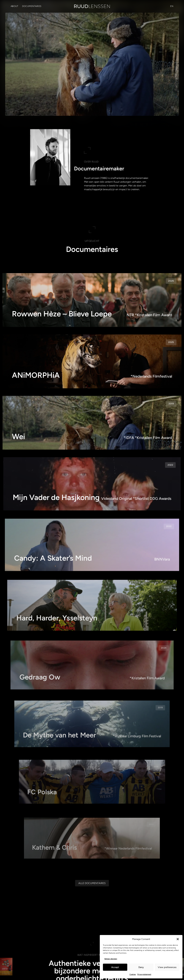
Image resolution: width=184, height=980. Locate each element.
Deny (141, 967)
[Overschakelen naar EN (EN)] (172, 6)
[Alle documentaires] (92, 883)
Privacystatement (144, 974)
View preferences (167, 967)
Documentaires (32, 6)
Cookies (133, 974)
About (15, 6)
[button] (178, 939)
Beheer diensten (111, 959)
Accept (115, 967)
